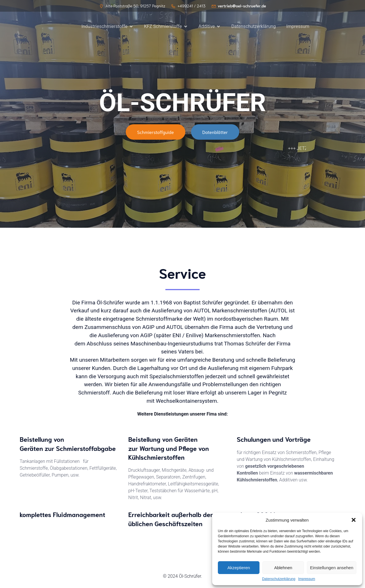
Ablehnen (283, 568)
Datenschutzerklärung (279, 579)
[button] (354, 520)
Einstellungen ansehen (332, 568)
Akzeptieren (239, 568)
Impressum (307, 579)
